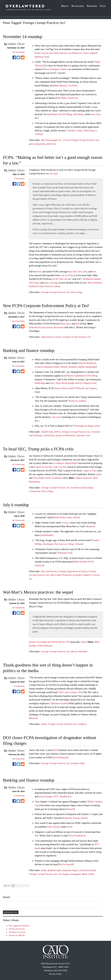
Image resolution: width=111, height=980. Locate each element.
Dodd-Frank (47, 432)
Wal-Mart (83, 651)
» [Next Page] (28, 886)
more (52, 383)
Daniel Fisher (60, 517)
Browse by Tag (11, 912)
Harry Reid (56, 575)
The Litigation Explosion (19, 926)
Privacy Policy (55, 974)
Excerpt (54, 173)
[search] (49, 905)
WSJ (80, 692)
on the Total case (60, 279)
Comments (19, 179)
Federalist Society (71, 818)
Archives (92, 6)
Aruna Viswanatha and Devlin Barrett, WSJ (50, 642)
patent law (51, 144)
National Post (65, 553)
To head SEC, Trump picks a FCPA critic (38, 449)
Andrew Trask (75, 131)
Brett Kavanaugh (49, 140)
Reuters (91, 526)
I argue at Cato (89, 471)
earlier (98, 474)
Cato (103, 6)
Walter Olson (16, 44)
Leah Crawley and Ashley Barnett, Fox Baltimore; (59, 53)
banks (44, 724)
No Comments (18, 52)
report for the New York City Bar (51, 467)
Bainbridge (40, 383)
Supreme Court (83, 435)
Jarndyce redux (78, 763)
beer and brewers (49, 571)
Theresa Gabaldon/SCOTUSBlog (82, 376)
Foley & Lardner (52, 286)
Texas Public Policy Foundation (48, 478)
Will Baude (78, 114)
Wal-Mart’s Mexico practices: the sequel (38, 592)
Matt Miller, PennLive (67, 98)
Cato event (56, 417)
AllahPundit (47, 535)
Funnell (70, 809)
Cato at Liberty (67, 275)
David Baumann (60, 757)
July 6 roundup (16, 505)
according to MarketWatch (65, 463)
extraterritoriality (88, 870)
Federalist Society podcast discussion (46, 327)
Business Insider (60, 703)
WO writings (77, 292)
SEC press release (68, 692)
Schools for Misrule (17, 935)
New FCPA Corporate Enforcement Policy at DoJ (46, 306)
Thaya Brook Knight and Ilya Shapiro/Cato (75, 383)
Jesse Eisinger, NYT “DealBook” (55, 797)
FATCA (57, 432)
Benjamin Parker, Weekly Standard (60, 367)
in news (65, 523)
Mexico (74, 651)
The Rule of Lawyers (17, 932)
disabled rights (55, 870)
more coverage (51, 283)
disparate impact (71, 870)
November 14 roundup (23, 37)
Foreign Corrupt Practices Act (85, 140)
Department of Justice (51, 337)
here (93, 114)
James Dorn (61, 388)
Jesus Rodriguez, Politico (56, 69)
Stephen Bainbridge (87, 367)
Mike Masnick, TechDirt (65, 86)
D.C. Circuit (64, 140)
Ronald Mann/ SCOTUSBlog (58, 114)
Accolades (78, 6)
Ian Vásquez (91, 388)
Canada (62, 571)
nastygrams (40, 144)
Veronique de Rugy (84, 426)
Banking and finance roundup (29, 350)
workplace (82, 724)
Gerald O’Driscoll (76, 388)
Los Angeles (64, 874)
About (65, 6)
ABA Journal (54, 827)
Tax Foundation (77, 836)
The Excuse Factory (17, 929)
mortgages (76, 874)
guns (31, 144)
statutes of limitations (65, 435)
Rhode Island (88, 874)
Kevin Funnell (66, 864)
